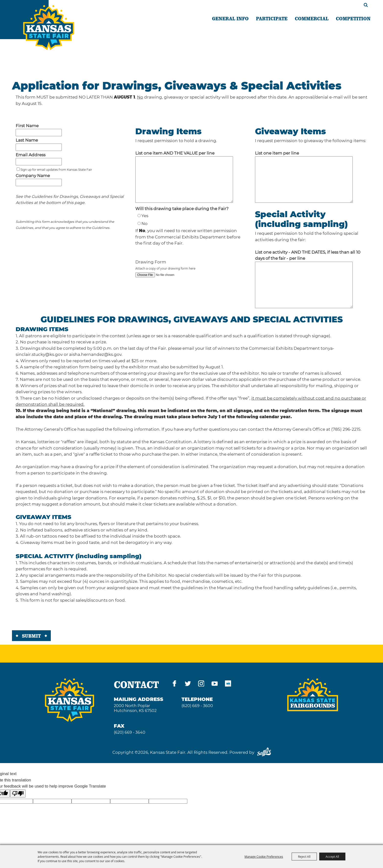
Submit (31, 636)
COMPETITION (353, 18)
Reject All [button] (304, 857)
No (144, 224)
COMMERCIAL (312, 18)
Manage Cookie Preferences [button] (264, 857)
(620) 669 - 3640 (130, 732)
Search (366, 5)
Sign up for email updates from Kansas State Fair (56, 170)
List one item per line (277, 153)
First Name (27, 126)
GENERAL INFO (230, 18)
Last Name (27, 140)
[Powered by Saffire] (264, 752)
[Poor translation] (18, 794)
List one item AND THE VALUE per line (175, 153)
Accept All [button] (332, 857)
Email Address (31, 155)
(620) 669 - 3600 (197, 706)
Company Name (33, 176)
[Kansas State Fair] (49, 28)
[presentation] (49, 618)
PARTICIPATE (272, 18)
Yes (145, 216)
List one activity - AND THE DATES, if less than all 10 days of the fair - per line (308, 255)
